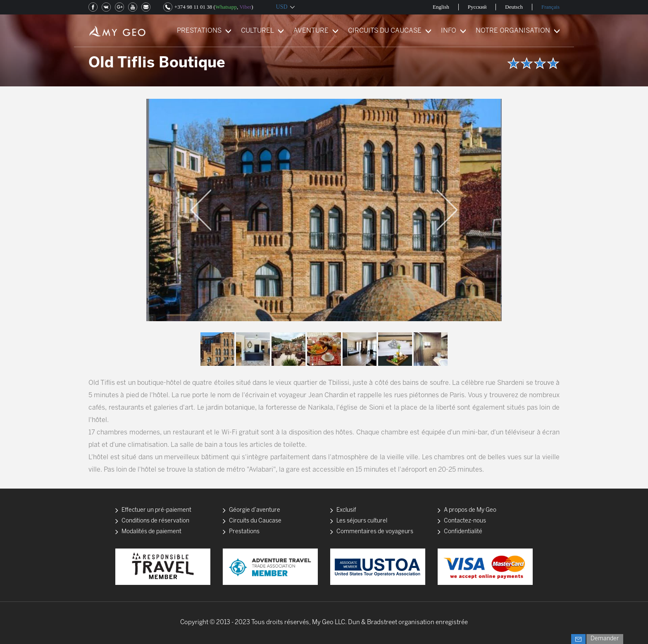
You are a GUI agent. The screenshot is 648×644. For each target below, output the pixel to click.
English (441, 7)
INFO (449, 31)
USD (282, 7)
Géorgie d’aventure (255, 510)
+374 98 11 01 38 (193, 7)
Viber (245, 7)
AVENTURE (311, 31)
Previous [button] (201, 210)
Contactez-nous (465, 521)
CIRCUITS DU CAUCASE (385, 31)
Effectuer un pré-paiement (156, 510)
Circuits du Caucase (255, 521)
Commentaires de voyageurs (375, 532)
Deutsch (514, 7)
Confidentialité (463, 532)
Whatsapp (226, 7)
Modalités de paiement (151, 532)
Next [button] (447, 210)
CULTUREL (257, 31)
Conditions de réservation (155, 521)
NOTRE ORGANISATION (513, 31)
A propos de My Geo (470, 510)
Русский (477, 7)
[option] (324, 210)
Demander (605, 639)
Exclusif (346, 510)
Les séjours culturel (362, 521)
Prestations (244, 532)
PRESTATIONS (199, 31)
